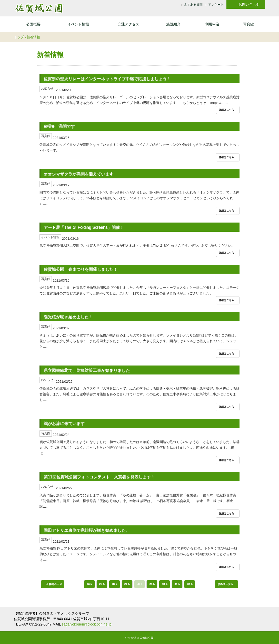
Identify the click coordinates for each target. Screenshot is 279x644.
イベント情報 (78, 24)
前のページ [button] (55, 584)
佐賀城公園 (39, 8)
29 (151, 584)
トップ (19, 37)
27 (126, 584)
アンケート (216, 5)
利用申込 (212, 24)
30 (163, 584)
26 (113, 584)
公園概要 (33, 24)
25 (101, 584)
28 (138, 584)
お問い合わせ (249, 4)
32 (188, 584)
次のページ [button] (224, 584)
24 (88, 584)
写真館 (248, 24)
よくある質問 (193, 5)
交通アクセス (128, 24)
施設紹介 (173, 24)
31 (176, 584)
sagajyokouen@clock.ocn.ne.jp (87, 624)
